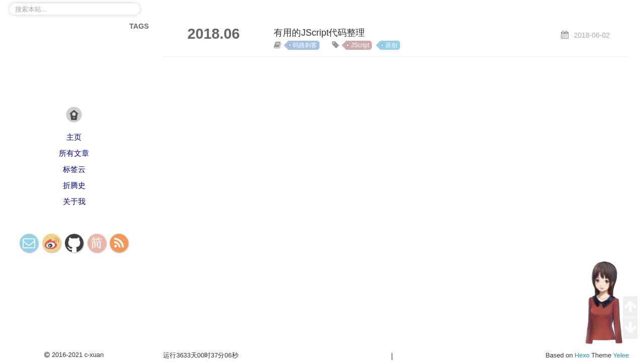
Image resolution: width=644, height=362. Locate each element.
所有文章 (74, 153)
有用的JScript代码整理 (319, 33)
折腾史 (74, 185)
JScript (360, 45)
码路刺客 (305, 45)
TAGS (139, 26)
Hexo (582, 355)
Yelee (621, 355)
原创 (391, 45)
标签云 (74, 169)
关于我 (74, 201)
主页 (74, 137)
